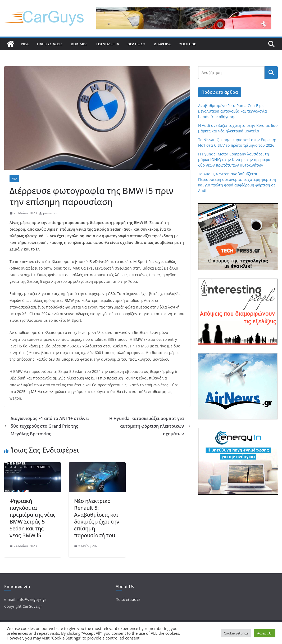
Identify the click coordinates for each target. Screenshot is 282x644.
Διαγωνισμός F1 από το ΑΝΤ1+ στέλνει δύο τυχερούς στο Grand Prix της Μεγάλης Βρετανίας (47, 426)
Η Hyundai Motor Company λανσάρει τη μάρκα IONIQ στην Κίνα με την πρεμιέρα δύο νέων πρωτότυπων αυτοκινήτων (234, 160)
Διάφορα (162, 44)
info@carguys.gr (32, 599)
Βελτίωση (137, 44)
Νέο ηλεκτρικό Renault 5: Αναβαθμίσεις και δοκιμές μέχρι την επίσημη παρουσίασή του (97, 518)
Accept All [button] (265, 633)
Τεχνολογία (107, 44)
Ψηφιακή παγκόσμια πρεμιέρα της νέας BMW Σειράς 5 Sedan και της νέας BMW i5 (33, 518)
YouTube (188, 44)
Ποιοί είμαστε (128, 599)
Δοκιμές (79, 44)
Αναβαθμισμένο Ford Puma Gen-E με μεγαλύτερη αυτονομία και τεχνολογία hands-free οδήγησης (233, 111)
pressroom (51, 213)
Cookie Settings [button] (236, 633)
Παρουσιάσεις (50, 44)
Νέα (25, 44)
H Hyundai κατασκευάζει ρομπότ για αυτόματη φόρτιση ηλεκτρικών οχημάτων (150, 426)
